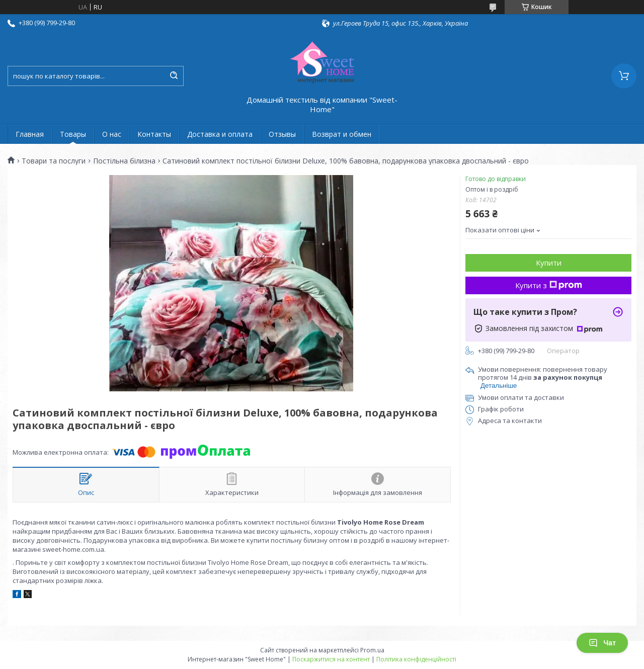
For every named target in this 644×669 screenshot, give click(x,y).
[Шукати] (174, 76)
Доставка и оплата (220, 134)
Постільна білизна (124, 161)
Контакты (154, 134)
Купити (549, 263)
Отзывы (282, 134)
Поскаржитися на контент (331, 659)
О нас (112, 134)
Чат (602, 643)
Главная (30, 134)
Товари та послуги (54, 161)
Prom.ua (372, 650)
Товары (73, 134)
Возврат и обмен (342, 134)
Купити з (549, 285)
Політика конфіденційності (416, 659)
